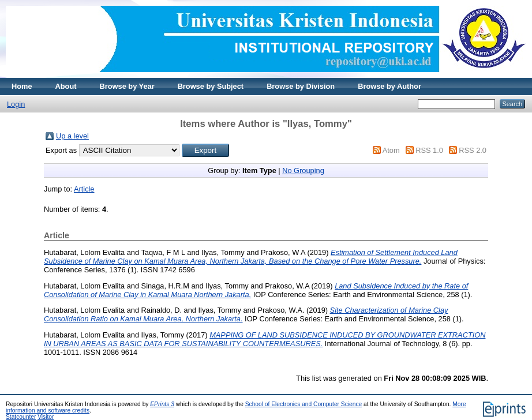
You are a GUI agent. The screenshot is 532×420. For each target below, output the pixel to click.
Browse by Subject (211, 86)
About (66, 86)
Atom (391, 150)
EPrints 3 (162, 404)
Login (16, 104)
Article (84, 189)
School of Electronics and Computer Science (304, 404)
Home (22, 86)
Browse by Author (389, 86)
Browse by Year (127, 86)
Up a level (72, 136)
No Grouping (303, 170)
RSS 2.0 (473, 150)
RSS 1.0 (429, 150)
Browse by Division (301, 86)
